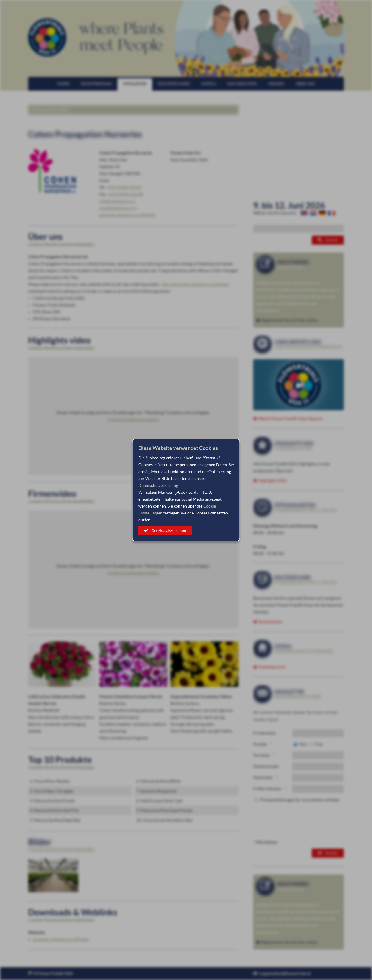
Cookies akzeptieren (169, 531)
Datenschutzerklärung (158, 485)
